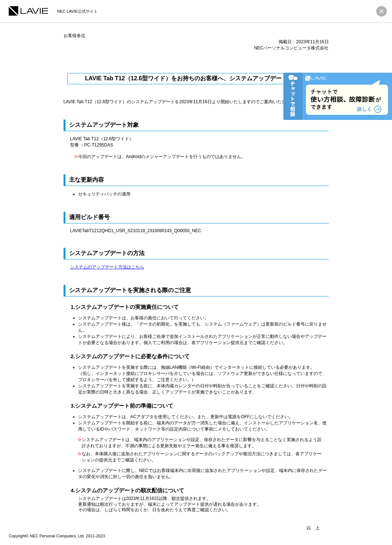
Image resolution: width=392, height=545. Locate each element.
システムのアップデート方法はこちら (107, 267)
